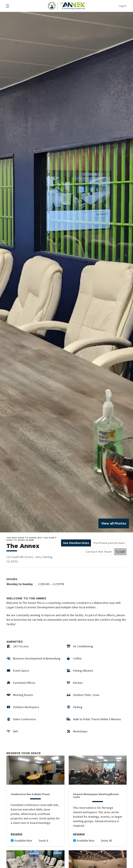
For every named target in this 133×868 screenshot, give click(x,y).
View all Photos (114, 523)
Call (120, 552)
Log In (123, 6)
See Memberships (76, 543)
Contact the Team (99, 552)
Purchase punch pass (109, 543)
